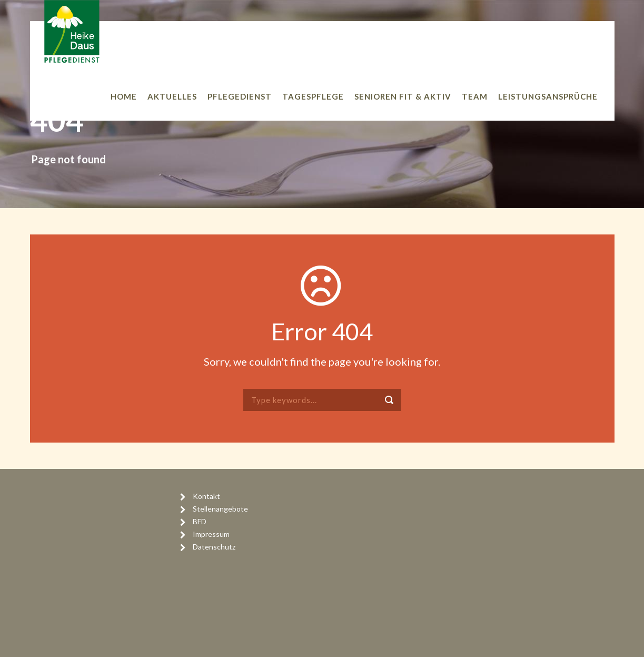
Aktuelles (172, 96)
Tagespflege (313, 96)
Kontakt (206, 496)
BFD (200, 521)
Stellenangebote (220, 509)
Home (124, 96)
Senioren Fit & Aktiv (403, 96)
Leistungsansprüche (548, 96)
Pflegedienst (240, 96)
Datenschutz (214, 547)
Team (475, 96)
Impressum (211, 534)
